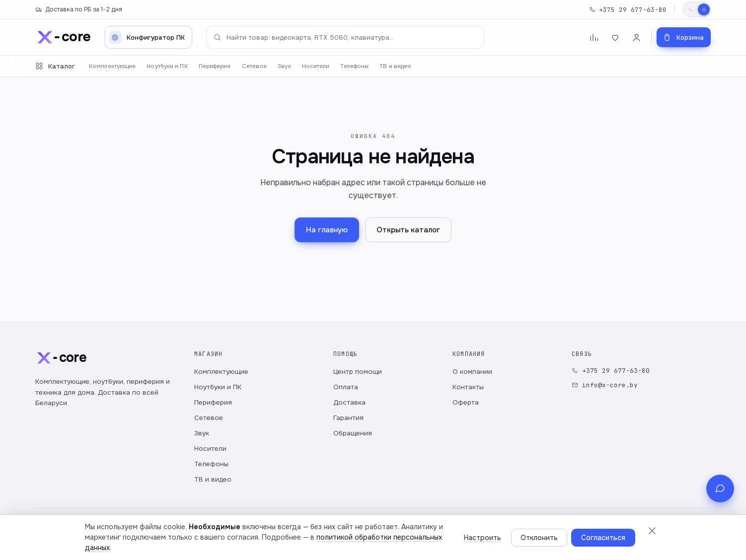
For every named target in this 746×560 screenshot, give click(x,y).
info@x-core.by (605, 385)
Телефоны (354, 66)
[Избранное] (615, 37)
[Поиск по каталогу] (345, 37)
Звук (284, 66)
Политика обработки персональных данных (101, 540)
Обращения (353, 433)
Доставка (349, 402)
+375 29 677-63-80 (628, 10)
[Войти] (636, 37)
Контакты (468, 387)
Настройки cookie (272, 540)
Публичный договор (206, 540)
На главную (327, 230)
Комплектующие (112, 66)
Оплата (346, 387)
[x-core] (63, 37)
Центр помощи (358, 372)
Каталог (55, 66)
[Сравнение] (594, 37)
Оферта (466, 402)
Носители (316, 66)
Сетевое (255, 66)
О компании (472, 372)
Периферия (215, 66)
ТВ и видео (395, 66)
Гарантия (348, 418)
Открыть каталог (408, 230)
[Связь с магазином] (720, 532)
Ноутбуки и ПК (167, 66)
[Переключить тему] (697, 9)
